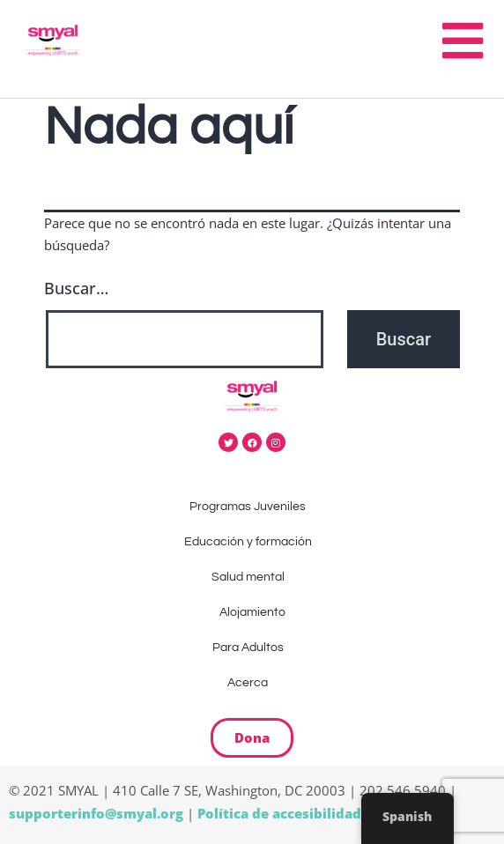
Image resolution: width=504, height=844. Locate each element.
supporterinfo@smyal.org (96, 813)
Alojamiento (252, 612)
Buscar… (76, 288)
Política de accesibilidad (279, 813)
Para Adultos (252, 648)
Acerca (252, 683)
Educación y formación (252, 542)
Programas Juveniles (252, 507)
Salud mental (252, 577)
